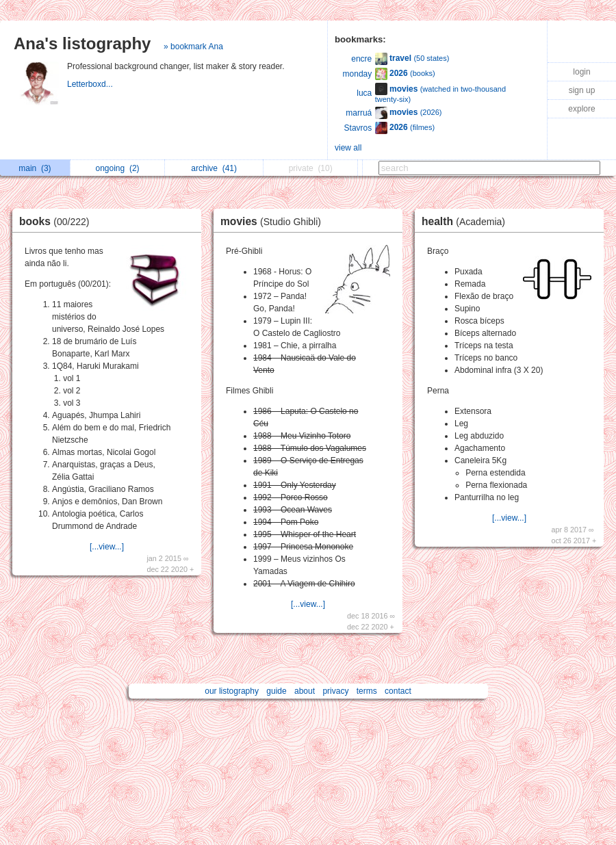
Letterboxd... (91, 84)
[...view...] (107, 547)
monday (358, 74)
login (581, 72)
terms (367, 691)
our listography (232, 691)
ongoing (118, 168)
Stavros (358, 128)
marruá (359, 113)
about (305, 691)
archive (214, 168)
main (35, 168)
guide (276, 691)
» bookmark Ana (193, 47)
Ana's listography (82, 43)
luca (364, 93)
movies (274, 221)
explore (581, 109)
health (467, 221)
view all (348, 148)
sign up (582, 90)
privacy (335, 691)
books (58, 221)
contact (398, 691)
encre (361, 59)
